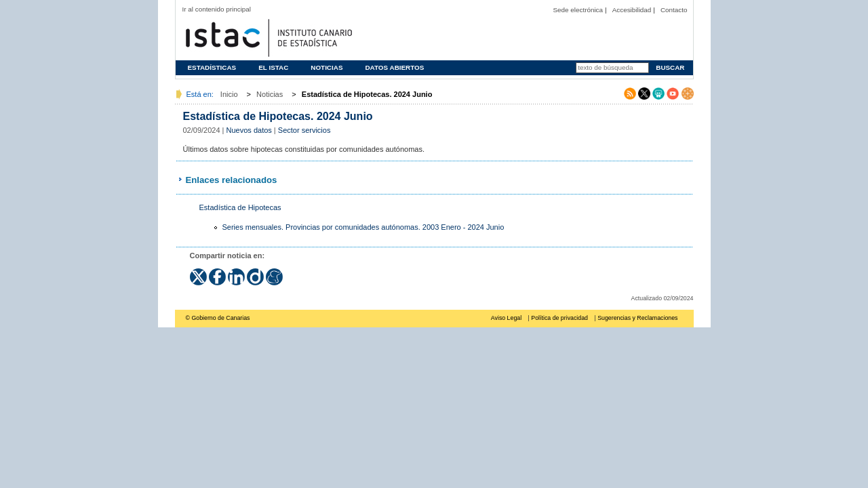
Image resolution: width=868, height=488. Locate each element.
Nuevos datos (249, 130)
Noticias (327, 67)
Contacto (674, 10)
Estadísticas (212, 67)
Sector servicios (304, 130)
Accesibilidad (632, 10)
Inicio (229, 94)
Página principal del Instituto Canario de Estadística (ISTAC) (267, 36)
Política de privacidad (559, 318)
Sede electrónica (578, 10)
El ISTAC (273, 67)
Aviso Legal (506, 318)
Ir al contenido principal (217, 9)
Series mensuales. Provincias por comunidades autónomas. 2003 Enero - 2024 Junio (363, 227)
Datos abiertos (394, 67)
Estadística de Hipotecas (240, 207)
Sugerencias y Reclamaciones (637, 318)
